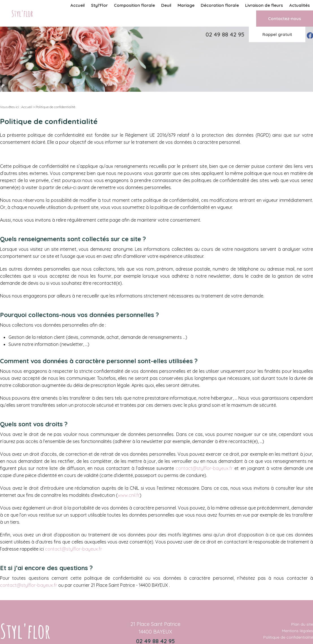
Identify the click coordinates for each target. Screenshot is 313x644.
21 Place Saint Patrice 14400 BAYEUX (155, 628)
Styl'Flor (99, 5)
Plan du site (302, 624)
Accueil (78, 5)
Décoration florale (220, 5)
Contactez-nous (285, 19)
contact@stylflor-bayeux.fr (204, 468)
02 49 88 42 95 (225, 34)
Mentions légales (297, 631)
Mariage (186, 5)
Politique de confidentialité (288, 637)
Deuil (166, 5)
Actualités (300, 5)
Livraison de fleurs (264, 5)
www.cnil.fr (129, 495)
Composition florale (134, 5)
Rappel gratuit (277, 34)
